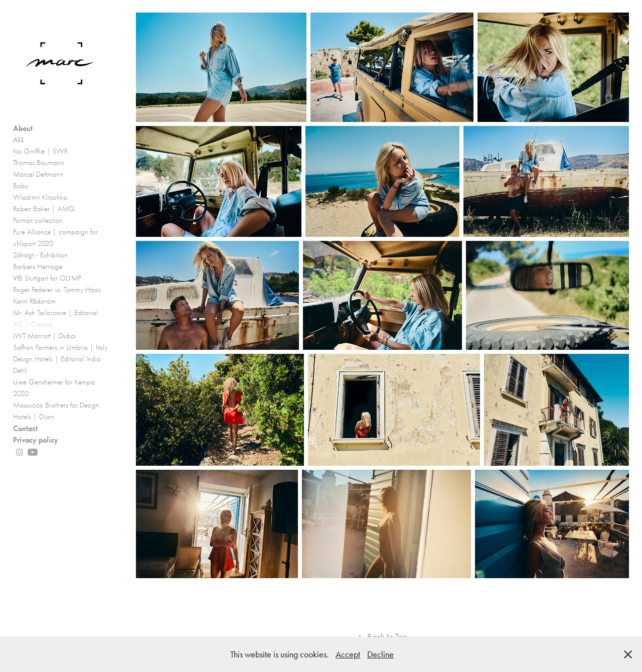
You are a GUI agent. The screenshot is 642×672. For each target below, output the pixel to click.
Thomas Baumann (39, 163)
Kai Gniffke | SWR (40, 151)
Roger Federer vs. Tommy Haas (57, 290)
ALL (19, 140)
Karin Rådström (34, 301)
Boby (21, 186)
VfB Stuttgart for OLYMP (47, 278)
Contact (25, 428)
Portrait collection (38, 220)
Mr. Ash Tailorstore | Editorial (55, 313)
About (23, 128)
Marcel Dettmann (38, 174)
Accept (348, 654)
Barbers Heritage (38, 266)
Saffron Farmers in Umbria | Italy (60, 347)
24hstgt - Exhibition (40, 255)
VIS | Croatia (33, 324)
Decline (380, 654)
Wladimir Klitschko (40, 197)
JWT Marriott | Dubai (45, 336)
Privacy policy (36, 440)
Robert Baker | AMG (44, 209)
